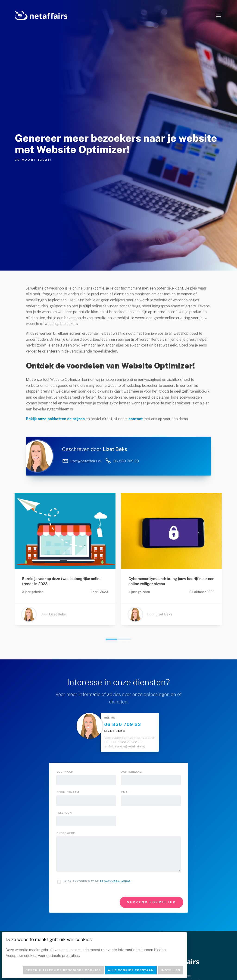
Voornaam (65, 772)
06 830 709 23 (123, 725)
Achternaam (132, 772)
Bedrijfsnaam (68, 792)
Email (126, 792)
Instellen (171, 970)
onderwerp (66, 833)
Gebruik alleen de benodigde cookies (63, 970)
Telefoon (64, 813)
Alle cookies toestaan (131, 970)
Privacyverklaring (115, 882)
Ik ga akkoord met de (97, 882)
